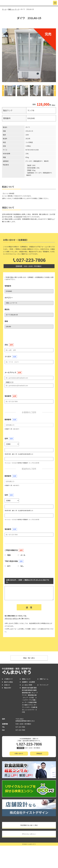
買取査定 (39, 753)
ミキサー (28, 707)
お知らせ (7, 685)
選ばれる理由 (8, 682)
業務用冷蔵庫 (32, 690)
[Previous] (3, 91)
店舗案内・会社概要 (28, 682)
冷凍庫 (33, 707)
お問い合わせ (19, 753)
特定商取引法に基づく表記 (29, 825)
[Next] (55, 91)
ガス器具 (25, 705)
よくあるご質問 (27, 685)
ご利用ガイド (8, 679)
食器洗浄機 (33, 702)
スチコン (31, 705)
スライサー (32, 710)
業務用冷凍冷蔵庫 (28, 688)
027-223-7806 (29, 260)
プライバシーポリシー (12, 619)
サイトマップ (44, 685)
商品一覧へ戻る (29, 658)
